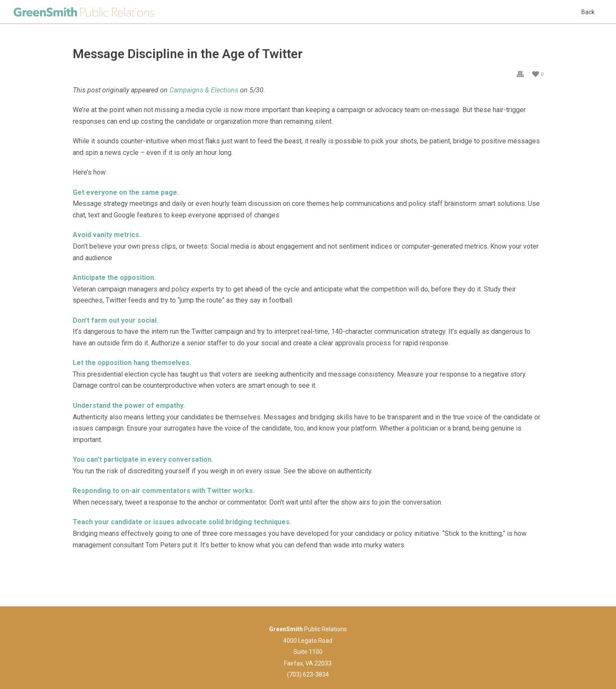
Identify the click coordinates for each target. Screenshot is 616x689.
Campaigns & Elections (204, 90)
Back (588, 12)
